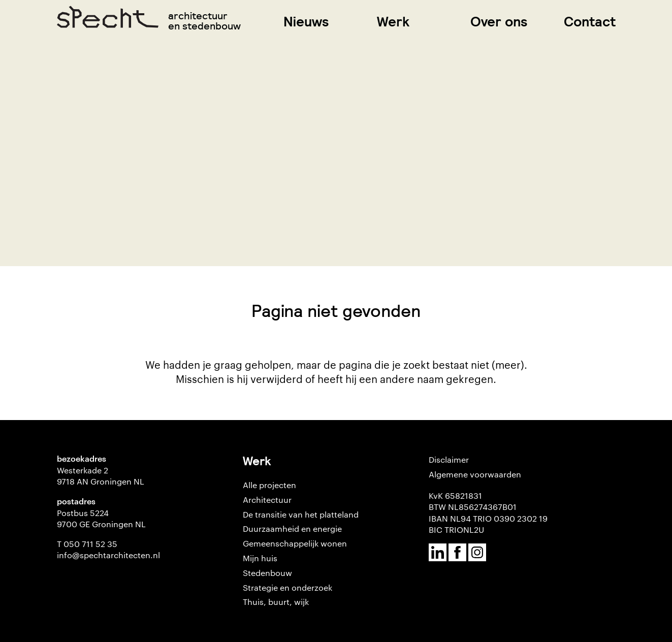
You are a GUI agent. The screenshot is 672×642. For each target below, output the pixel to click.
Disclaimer (449, 459)
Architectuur (267, 500)
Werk (393, 22)
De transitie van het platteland (301, 514)
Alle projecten (269, 485)
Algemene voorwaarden (475, 474)
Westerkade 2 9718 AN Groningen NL (101, 476)
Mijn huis (260, 558)
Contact (590, 22)
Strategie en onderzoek (287, 587)
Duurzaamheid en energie (292, 528)
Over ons (499, 22)
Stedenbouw (267, 573)
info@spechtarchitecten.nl (108, 555)
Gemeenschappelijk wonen (295, 543)
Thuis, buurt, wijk (276, 602)
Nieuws (306, 22)
